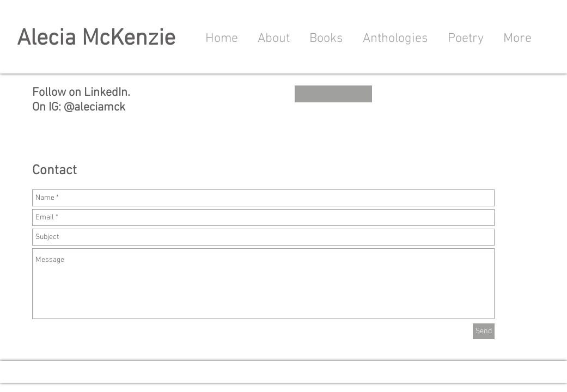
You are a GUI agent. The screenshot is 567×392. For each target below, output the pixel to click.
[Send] (484, 331)
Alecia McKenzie (96, 39)
